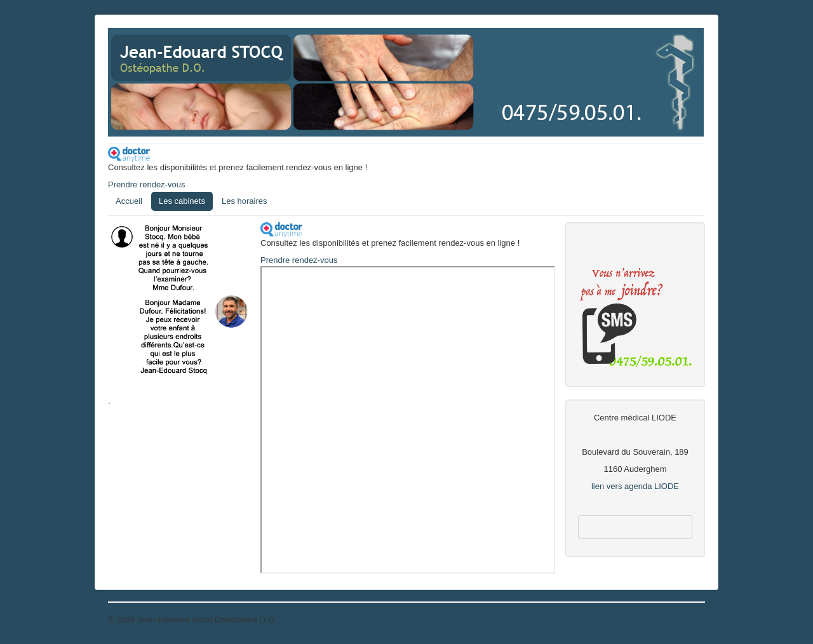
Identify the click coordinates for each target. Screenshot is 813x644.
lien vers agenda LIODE (635, 486)
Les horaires (245, 201)
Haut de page (680, 620)
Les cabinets (182, 201)
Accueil (129, 201)
